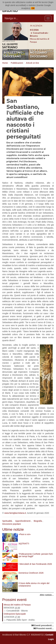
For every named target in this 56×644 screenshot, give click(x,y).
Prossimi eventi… (45, 628)
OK (33, 8)
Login (51, 639)
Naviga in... (11, 18)
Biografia (38, 521)
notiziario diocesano (39, 54)
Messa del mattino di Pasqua (17, 605)
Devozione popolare (12, 524)
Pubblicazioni (17, 63)
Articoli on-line (32, 63)
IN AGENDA (36, 26)
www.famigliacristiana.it (15, 513)
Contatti (49, 635)
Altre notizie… (47, 595)
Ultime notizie (13, 529)
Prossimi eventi (14, 600)
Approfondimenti (23, 521)
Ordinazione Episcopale (15, 614)
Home (5, 63)
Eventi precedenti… (44, 625)
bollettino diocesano (13, 54)
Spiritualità (7, 521)
